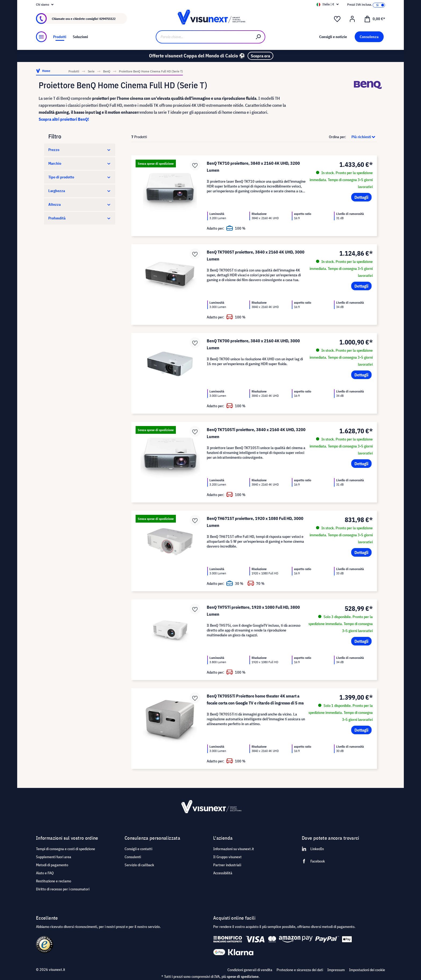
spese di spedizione (243, 977)
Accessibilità (223, 873)
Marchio (80, 163)
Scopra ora (260, 56)
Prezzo (80, 150)
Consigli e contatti (138, 849)
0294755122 (107, 19)
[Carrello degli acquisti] (375, 19)
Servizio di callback (139, 865)
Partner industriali (227, 865)
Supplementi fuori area (54, 857)
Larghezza (80, 191)
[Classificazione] (362, 137)
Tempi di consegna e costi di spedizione (66, 849)
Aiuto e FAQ (45, 873)
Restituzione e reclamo (54, 881)
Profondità (80, 218)
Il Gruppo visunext (227, 857)
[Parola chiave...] (204, 37)
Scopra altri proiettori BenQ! (64, 119)
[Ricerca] (259, 37)
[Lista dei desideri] (337, 19)
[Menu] (41, 37)
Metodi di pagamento (52, 865)
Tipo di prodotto (80, 177)
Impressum (336, 970)
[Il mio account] (352, 19)
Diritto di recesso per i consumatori (63, 889)
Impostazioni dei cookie (367, 970)
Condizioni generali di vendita (250, 970)
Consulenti (133, 857)
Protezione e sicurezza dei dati (300, 970)
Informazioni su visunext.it (234, 849)
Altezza (80, 204)
